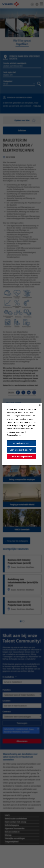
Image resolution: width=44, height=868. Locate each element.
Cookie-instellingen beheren (21, 456)
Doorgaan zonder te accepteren (22, 450)
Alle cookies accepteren (21, 443)
